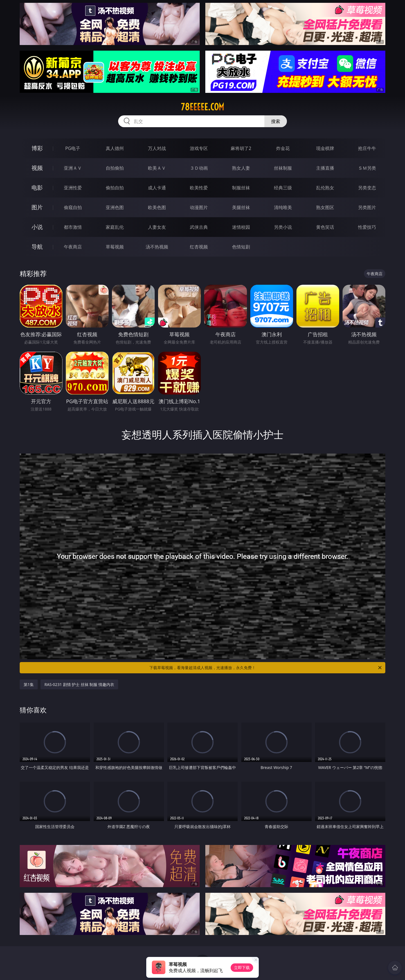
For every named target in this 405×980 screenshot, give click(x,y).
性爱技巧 (367, 227)
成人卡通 (157, 188)
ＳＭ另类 (367, 168)
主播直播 (325, 168)
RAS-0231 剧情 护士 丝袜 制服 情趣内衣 (79, 684)
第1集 (29, 684)
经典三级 (283, 188)
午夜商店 (73, 247)
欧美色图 (157, 207)
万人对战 (157, 148)
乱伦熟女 (325, 188)
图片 (37, 207)
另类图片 (367, 207)
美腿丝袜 (241, 207)
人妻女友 (157, 227)
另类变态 (367, 188)
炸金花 (283, 148)
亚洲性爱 (73, 188)
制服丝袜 (241, 188)
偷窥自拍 (73, 207)
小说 (37, 227)
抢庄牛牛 (367, 148)
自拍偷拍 (115, 168)
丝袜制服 (283, 168)
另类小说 (283, 227)
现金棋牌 (325, 148)
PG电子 (73, 148)
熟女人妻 (241, 168)
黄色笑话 (325, 227)
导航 (37, 247)
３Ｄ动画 (199, 168)
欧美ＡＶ (157, 168)
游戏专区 (199, 148)
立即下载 (242, 967)
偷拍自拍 (115, 188)
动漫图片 (199, 207)
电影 (37, 188)
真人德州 (115, 148)
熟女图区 (325, 207)
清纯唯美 (283, 207)
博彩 (37, 148)
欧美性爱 (199, 188)
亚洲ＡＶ (73, 168)
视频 (37, 168)
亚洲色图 (115, 207)
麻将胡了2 (241, 148)
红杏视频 (199, 247)
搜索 (276, 121)
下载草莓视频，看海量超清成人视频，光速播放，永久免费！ (266, 668)
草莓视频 (115, 247)
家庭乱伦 (115, 227)
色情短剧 (241, 247)
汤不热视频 (157, 247)
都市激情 (73, 227)
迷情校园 (241, 227)
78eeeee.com (202, 107)
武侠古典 (199, 227)
